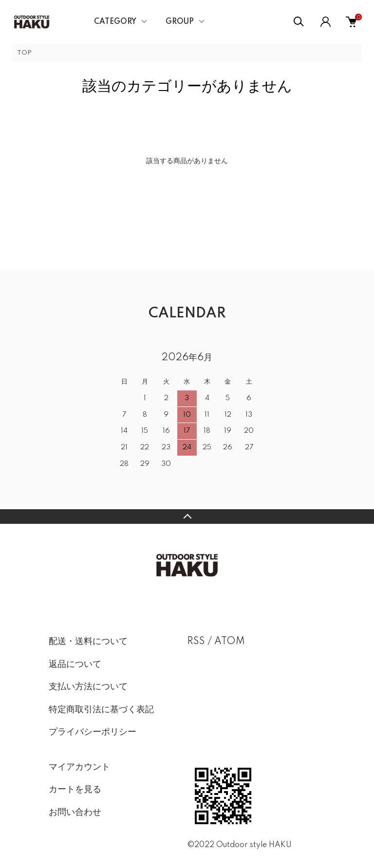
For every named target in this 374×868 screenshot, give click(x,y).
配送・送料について (88, 642)
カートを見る (75, 790)
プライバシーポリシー (93, 732)
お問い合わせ (75, 813)
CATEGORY (115, 22)
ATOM (230, 642)
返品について (75, 665)
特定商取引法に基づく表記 (101, 710)
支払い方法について (88, 687)
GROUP (180, 22)
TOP (24, 53)
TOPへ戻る (187, 517)
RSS (196, 642)
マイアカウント (79, 767)
